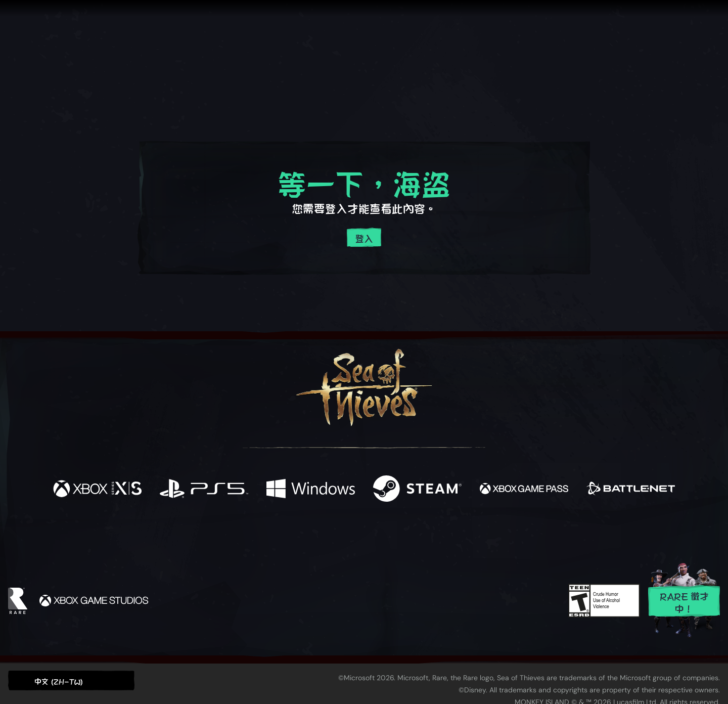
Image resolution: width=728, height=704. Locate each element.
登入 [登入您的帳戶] (364, 238)
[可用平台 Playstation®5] (204, 489)
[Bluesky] (462, 538)
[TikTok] (433, 537)
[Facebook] (263, 535)
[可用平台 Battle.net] (631, 489)
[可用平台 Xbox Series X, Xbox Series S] (97, 489)
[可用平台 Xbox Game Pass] (524, 489)
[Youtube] (361, 536)
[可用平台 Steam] (417, 489)
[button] (71, 680)
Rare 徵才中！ (684, 602)
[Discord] (405, 538)
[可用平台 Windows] (311, 489)
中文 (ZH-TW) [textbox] (59, 681)
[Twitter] (289, 536)
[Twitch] (318, 537)
